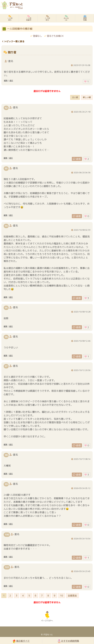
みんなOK (66, 18)
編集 (6, 81)
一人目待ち (10, 18)
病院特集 (85, 18)
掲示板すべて (21, 641)
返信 (77, 159)
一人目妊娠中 (29, 18)
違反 (11, 81)
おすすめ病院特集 (68, 641)
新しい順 (87, 97)
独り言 (12, 52)
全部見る (72, 596)
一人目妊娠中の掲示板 (20, 29)
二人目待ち (47, 18)
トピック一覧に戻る (13, 41)
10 (62, 596)
